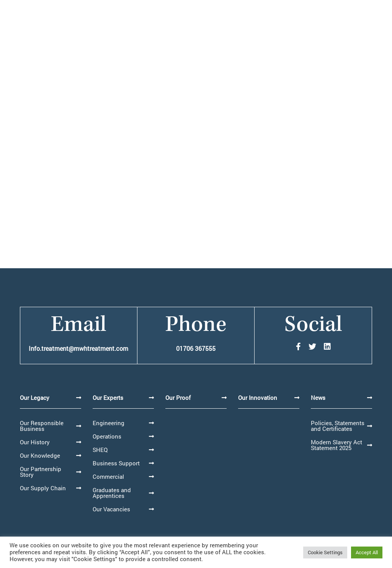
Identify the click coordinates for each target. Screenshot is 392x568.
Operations (107, 436)
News (318, 398)
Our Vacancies (111, 509)
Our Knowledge (40, 455)
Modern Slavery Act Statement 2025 (336, 445)
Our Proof (178, 398)
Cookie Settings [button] (325, 552)
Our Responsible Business (42, 426)
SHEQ (100, 450)
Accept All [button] (367, 552)
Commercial (108, 476)
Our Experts (108, 398)
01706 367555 (196, 348)
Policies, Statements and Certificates (338, 426)
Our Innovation (258, 398)
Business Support (116, 463)
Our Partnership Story (41, 472)
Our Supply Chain (43, 488)
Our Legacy (35, 398)
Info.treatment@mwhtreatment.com (78, 348)
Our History (35, 442)
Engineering (109, 423)
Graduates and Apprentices (112, 493)
